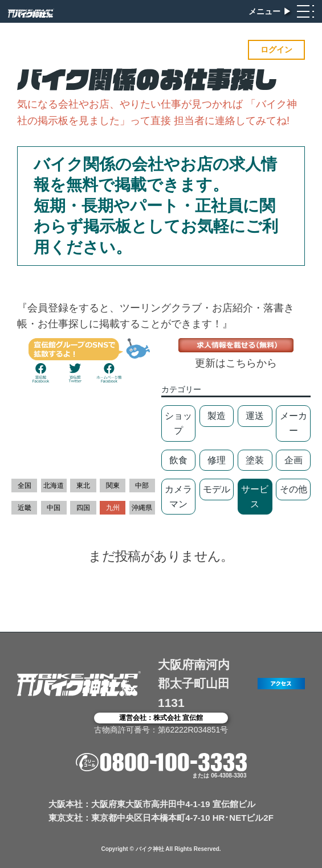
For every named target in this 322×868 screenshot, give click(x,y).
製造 (217, 416)
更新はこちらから (236, 363)
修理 (217, 460)
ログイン (276, 50)
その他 (294, 489)
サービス (255, 497)
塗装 (255, 460)
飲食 (178, 460)
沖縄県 (142, 508)
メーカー (294, 423)
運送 (255, 416)
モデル (217, 489)
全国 (25, 486)
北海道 (54, 486)
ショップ (178, 423)
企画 (294, 460)
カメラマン (178, 497)
